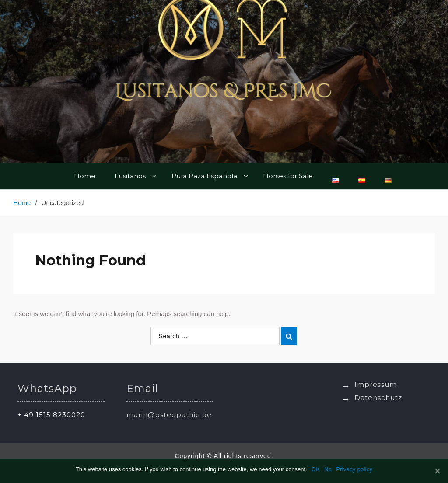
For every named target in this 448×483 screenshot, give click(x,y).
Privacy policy (354, 469)
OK (316, 469)
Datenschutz (378, 398)
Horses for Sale (288, 176)
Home (85, 176)
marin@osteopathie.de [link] (169, 415)
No (328, 469)
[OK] (437, 471)
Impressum (376, 384)
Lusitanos (130, 176)
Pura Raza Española (204, 176)
